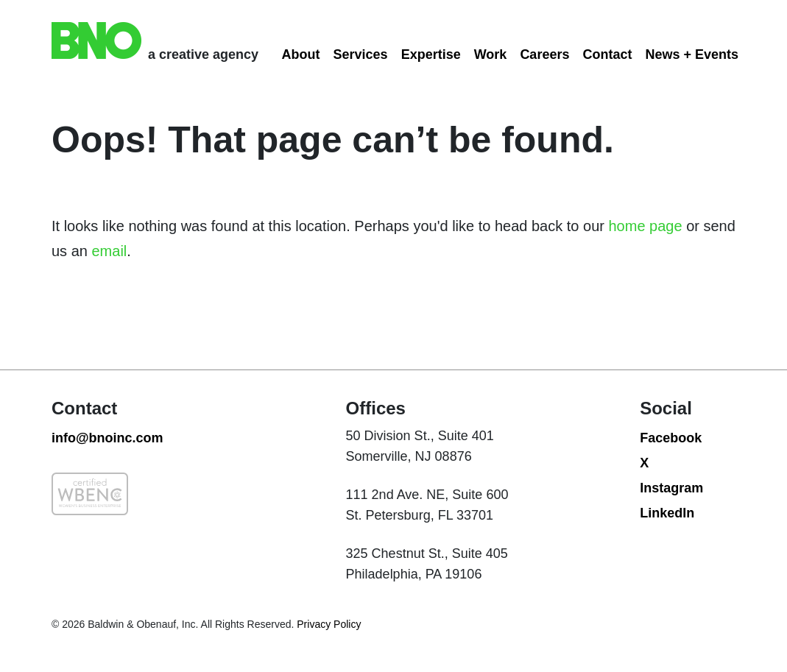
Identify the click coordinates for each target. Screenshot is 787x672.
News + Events (692, 54)
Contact (607, 54)
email (109, 251)
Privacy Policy (327, 624)
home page (646, 226)
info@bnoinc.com (107, 438)
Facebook (671, 438)
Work (491, 54)
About (301, 54)
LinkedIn (667, 513)
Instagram (671, 488)
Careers (544, 54)
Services (361, 54)
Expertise (431, 54)
